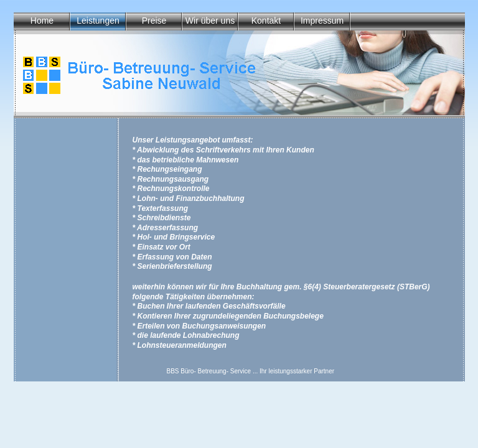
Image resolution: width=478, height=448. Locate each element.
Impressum (322, 21)
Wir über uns (210, 21)
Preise (154, 21)
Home (42, 21)
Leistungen (98, 21)
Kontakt (266, 21)
